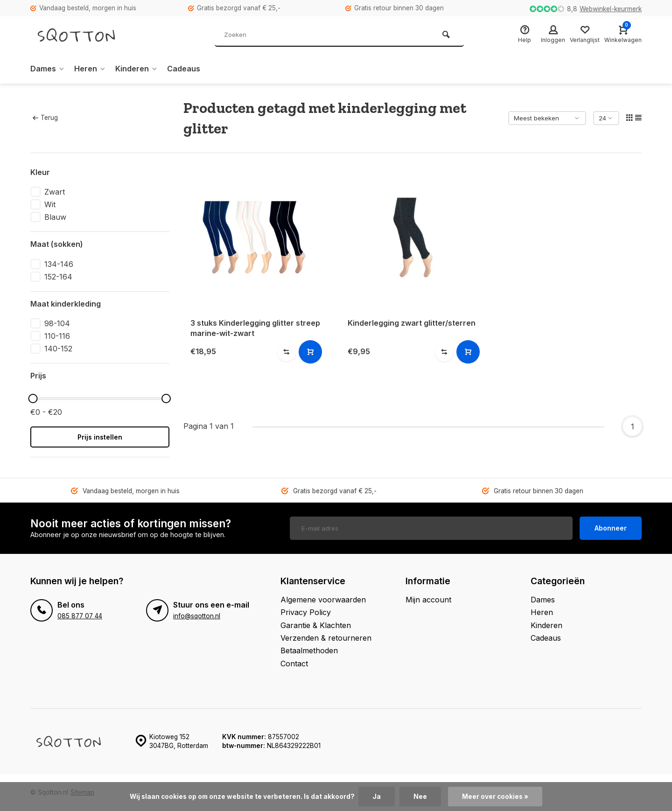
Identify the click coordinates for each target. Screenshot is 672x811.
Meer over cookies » (495, 797)
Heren (90, 69)
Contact (294, 664)
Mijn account (428, 600)
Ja (377, 797)
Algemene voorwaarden (323, 600)
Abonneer (611, 528)
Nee (420, 797)
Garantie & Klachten (316, 625)
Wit (50, 204)
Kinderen (136, 69)
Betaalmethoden (309, 650)
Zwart (55, 192)
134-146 (59, 264)
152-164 (58, 277)
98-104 (57, 323)
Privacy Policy (306, 612)
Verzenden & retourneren (326, 638)
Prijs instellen (100, 437)
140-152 (58, 349)
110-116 (57, 336)
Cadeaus (184, 69)
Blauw (55, 217)
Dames (48, 69)
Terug (45, 118)
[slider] (33, 399)
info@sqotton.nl (197, 616)
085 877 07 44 (80, 616)
